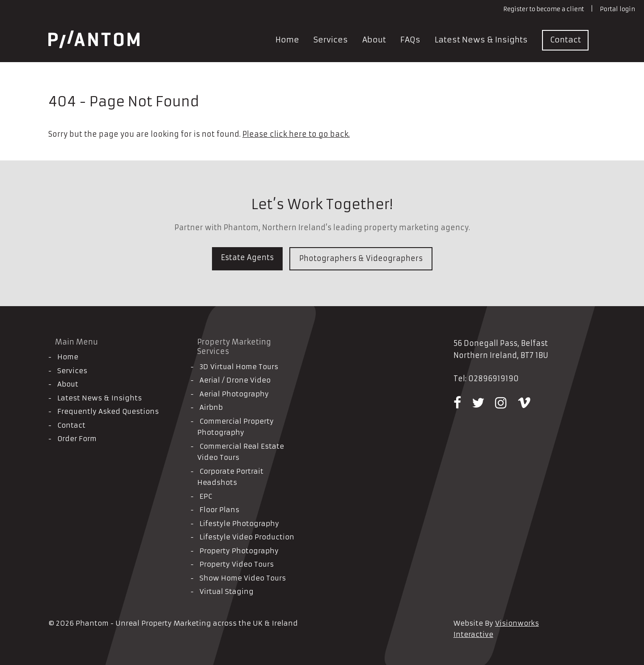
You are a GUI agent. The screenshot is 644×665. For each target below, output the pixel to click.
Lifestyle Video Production (247, 537)
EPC (206, 496)
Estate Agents (247, 257)
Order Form (77, 439)
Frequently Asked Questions (108, 411)
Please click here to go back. (296, 134)
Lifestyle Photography (239, 524)
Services (331, 40)
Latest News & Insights (481, 40)
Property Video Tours (237, 564)
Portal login (617, 9)
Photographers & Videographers (361, 258)
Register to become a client (544, 9)
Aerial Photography (234, 394)
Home (287, 40)
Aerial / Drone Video (235, 380)
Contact (566, 40)
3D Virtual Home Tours (239, 367)
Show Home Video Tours (243, 578)
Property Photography (239, 551)
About (374, 40)
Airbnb (211, 407)
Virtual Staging (227, 591)
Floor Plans (219, 510)
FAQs (410, 40)
